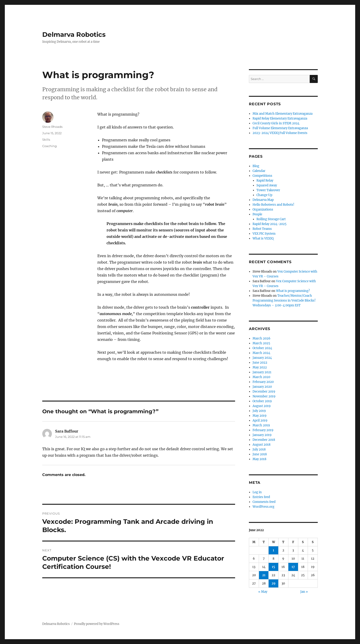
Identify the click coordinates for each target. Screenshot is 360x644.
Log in (257, 492)
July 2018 (259, 449)
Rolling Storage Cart (271, 219)
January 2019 (262, 435)
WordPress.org (263, 507)
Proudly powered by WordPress (97, 624)
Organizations (263, 209)
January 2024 (262, 358)
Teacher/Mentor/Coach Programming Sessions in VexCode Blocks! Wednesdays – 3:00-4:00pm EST (284, 301)
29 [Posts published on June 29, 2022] (274, 583)
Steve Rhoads (52, 127)
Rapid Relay (265, 181)
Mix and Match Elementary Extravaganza (283, 114)
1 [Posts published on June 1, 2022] (273, 550)
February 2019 (263, 430)
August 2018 (262, 445)
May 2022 (260, 367)
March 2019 (261, 425)
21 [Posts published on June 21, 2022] (264, 575)
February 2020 (263, 382)
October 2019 (262, 401)
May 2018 (259, 459)
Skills (46, 140)
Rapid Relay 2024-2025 (270, 224)
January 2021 (262, 372)
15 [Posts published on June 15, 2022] (273, 567)
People (257, 214)
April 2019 (260, 420)
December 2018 (264, 440)
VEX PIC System (264, 234)
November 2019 (264, 396)
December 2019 (264, 392)
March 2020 (261, 377)
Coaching (49, 146)
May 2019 (260, 416)
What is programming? (293, 291)
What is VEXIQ (263, 238)
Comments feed (264, 502)
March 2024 (261, 353)
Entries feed (261, 497)
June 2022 (260, 363)
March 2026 (262, 338)
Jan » (304, 592)
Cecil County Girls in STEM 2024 (276, 123)
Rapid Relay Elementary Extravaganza (280, 118)
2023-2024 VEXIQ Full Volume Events (280, 133)
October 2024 (262, 348)
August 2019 (262, 406)
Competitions (262, 176)
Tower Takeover (268, 190)
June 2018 (260, 454)
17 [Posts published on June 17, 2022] (293, 567)
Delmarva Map (263, 200)
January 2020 (262, 387)
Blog (256, 166)
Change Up (264, 195)
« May (263, 592)
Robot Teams (262, 229)
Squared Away (267, 185)
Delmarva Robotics (74, 34)
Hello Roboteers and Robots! (273, 205)
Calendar (259, 171)
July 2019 (259, 411)
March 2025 (261, 343)
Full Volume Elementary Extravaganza (280, 128)
